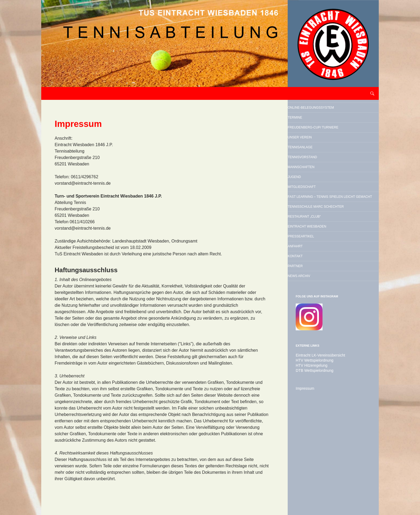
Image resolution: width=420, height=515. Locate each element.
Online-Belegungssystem (323, 113)
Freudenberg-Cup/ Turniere (324, 149)
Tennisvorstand (320, 194)
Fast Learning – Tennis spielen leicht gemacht (331, 252)
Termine (308, 131)
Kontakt (308, 346)
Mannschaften (318, 207)
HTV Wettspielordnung (312, 460)
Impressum (304, 487)
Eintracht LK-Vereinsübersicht (317, 455)
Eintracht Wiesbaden (328, 305)
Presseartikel (318, 319)
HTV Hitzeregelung (309, 464)
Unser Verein (316, 166)
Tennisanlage (316, 180)
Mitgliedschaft (319, 235)
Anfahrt (308, 333)
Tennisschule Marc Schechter (325, 274)
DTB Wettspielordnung (312, 469)
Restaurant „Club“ (323, 292)
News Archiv (314, 374)
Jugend (307, 221)
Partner (308, 360)
